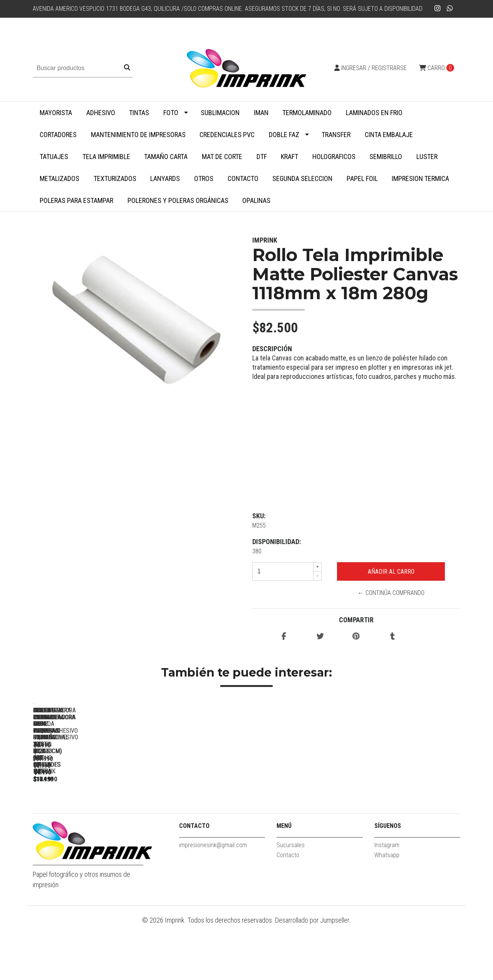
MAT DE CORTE (222, 157)
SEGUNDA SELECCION (302, 178)
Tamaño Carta (166, 157)
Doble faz (284, 135)
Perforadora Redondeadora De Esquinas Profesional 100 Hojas (87, 815)
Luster (427, 157)
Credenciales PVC (227, 135)
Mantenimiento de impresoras (138, 135)
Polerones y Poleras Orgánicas (178, 200)
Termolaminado (307, 113)
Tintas (139, 113)
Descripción (272, 349)
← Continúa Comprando (391, 593)
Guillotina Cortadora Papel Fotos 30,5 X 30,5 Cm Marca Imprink (302, 815)
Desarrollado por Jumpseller (312, 975)
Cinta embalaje (389, 135)
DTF (262, 157)
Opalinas (256, 200)
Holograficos (334, 157)
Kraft (289, 157)
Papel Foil (362, 178)
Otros (204, 178)
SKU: (259, 516)
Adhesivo (101, 113)
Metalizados (60, 178)
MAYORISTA (56, 113)
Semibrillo (386, 157)
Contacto (243, 178)
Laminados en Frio (374, 113)
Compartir (356, 620)
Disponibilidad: (277, 542)
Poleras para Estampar (76, 200)
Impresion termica (420, 178)
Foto (171, 113)
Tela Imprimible (106, 157)
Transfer (336, 135)
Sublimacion (220, 113)
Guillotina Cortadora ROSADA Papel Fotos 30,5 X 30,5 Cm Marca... (195, 815)
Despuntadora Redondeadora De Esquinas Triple (410, 815)
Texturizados (115, 178)
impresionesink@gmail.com (213, 899)
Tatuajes (54, 157)
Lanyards (165, 178)
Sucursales (291, 899)
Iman (261, 113)
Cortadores (58, 135)
